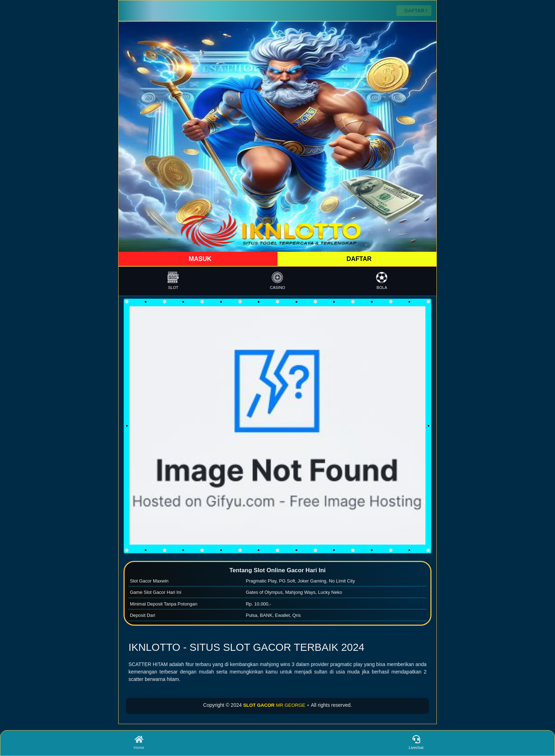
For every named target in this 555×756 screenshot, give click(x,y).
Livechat (416, 743)
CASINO (278, 281)
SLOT (173, 281)
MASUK (199, 259)
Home (139, 743)
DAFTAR (358, 259)
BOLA (382, 281)
